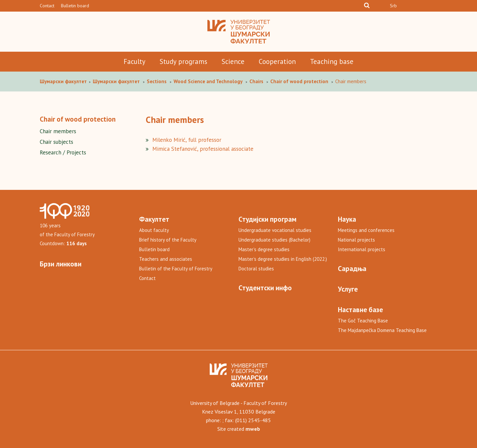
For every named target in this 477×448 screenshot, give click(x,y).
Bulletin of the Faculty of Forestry (176, 269)
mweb (253, 429)
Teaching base (332, 61)
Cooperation (277, 61)
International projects (362, 249)
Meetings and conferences (366, 230)
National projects (356, 240)
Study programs (184, 61)
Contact (47, 6)
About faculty (154, 230)
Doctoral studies (256, 269)
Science (233, 61)
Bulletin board (75, 6)
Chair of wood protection (78, 119)
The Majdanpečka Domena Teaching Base (382, 330)
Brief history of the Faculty (168, 240)
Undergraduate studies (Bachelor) (274, 240)
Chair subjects (56, 142)
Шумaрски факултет (64, 81)
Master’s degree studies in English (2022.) (283, 259)
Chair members (58, 131)
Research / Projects (63, 152)
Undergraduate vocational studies (275, 230)
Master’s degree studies (264, 249)
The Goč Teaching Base (363, 321)
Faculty (134, 61)
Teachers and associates (166, 259)
